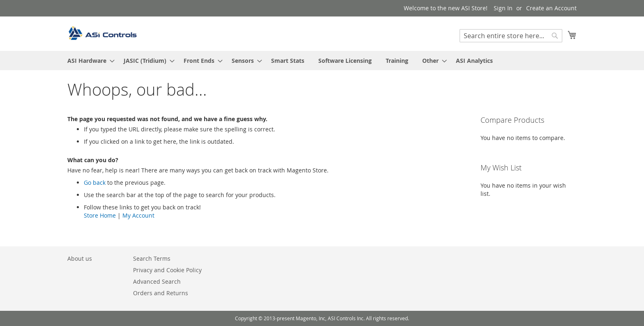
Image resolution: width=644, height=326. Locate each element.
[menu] (322, 61)
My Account (138, 215)
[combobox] (511, 36)
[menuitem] (89, 61)
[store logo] (102, 33)
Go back (95, 183)
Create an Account (551, 8)
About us (80, 258)
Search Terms (152, 258)
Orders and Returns (161, 293)
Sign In (503, 8)
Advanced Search (157, 281)
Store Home (100, 215)
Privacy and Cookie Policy (167, 270)
